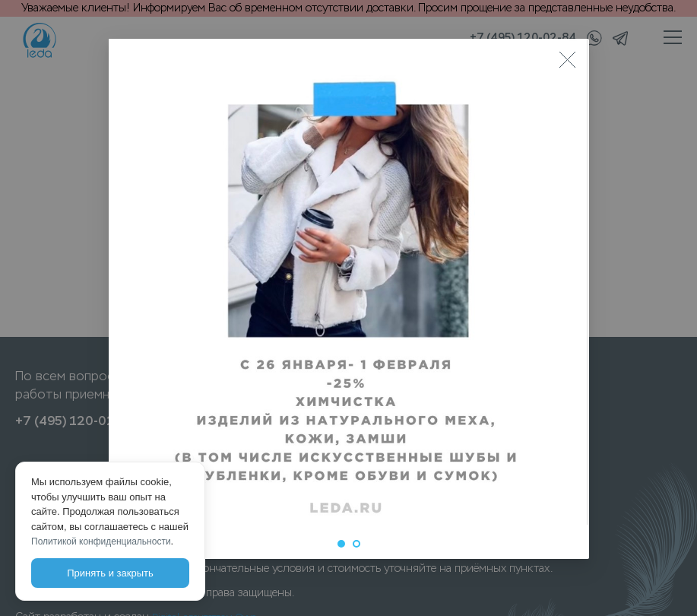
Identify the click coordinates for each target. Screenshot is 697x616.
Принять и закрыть (110, 573)
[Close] (568, 60)
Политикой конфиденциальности (101, 541)
